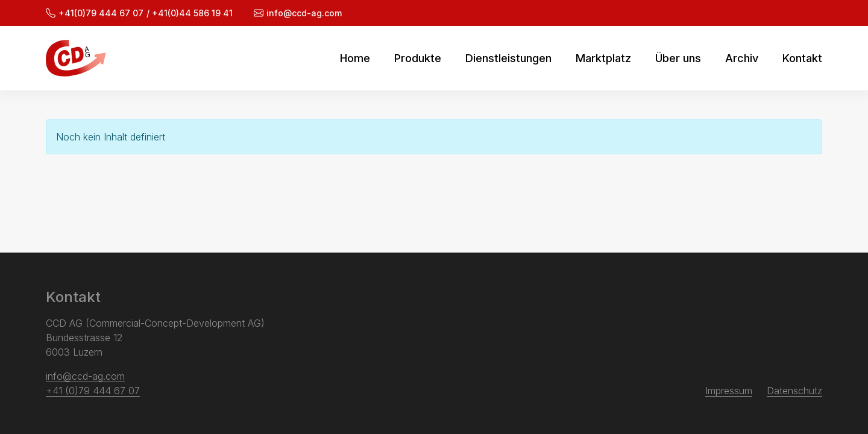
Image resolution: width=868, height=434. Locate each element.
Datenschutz (794, 391)
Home (355, 58)
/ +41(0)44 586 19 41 (190, 13)
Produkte (418, 58)
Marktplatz (603, 58)
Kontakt (802, 58)
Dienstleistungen (508, 58)
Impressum (729, 391)
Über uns (678, 58)
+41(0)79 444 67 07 (95, 13)
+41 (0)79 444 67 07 (93, 391)
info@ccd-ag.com (298, 13)
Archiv (742, 58)
